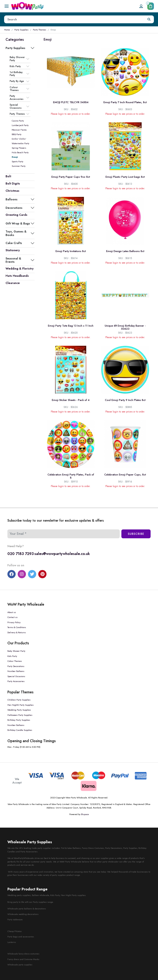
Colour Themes (14, 89)
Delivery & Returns (17, 632)
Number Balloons (16, 671)
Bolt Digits (13, 183)
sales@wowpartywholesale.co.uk (62, 554)
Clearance (13, 283)
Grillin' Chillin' (19, 139)
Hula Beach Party (20, 152)
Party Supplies (21, 30)
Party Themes (39, 30)
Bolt (8, 176)
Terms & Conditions (17, 627)
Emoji (15, 157)
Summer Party (19, 166)
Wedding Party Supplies (19, 710)
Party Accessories (17, 98)
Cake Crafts (14, 243)
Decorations (14, 208)
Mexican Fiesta (19, 130)
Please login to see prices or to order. (71, 114)
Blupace (85, 814)
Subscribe (136, 534)
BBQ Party (17, 134)
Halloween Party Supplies (20, 715)
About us (12, 612)
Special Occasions (16, 106)
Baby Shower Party (17, 59)
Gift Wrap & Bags (18, 223)
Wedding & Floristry (20, 269)
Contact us (12, 617)
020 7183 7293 (21, 554)
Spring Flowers (19, 148)
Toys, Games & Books (16, 233)
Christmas (12, 191)
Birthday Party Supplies (19, 720)
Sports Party (17, 161)
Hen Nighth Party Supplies (20, 705)
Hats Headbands (17, 276)
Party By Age (17, 81)
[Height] (74, 19)
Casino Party (18, 121)
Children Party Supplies (19, 700)
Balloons (12, 199)
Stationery (13, 250)
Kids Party (15, 66)
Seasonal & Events (13, 260)
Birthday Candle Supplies (20, 730)
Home (7, 30)
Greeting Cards (16, 215)
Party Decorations (16, 666)
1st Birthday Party (16, 74)
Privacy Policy (14, 622)
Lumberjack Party (20, 125)
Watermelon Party (20, 143)
